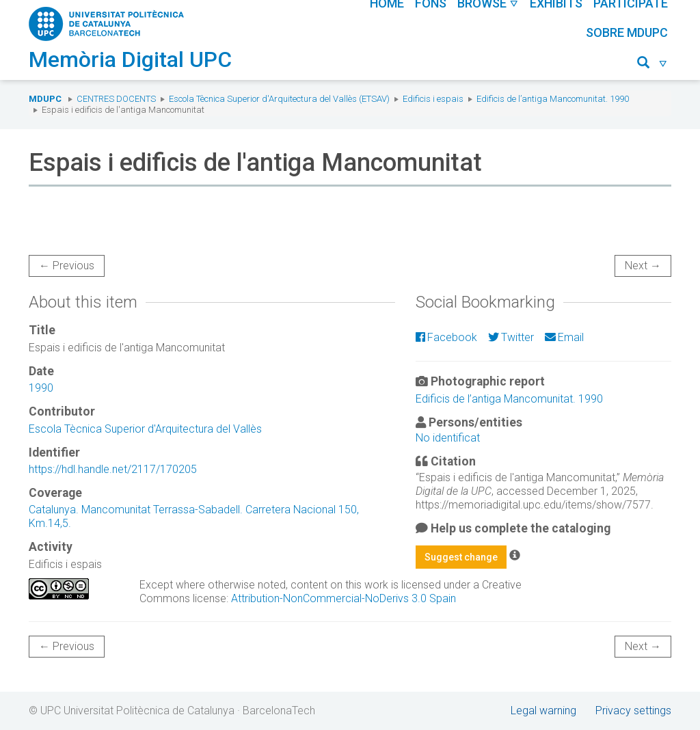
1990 (41, 388)
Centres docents (116, 99)
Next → (643, 266)
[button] (652, 65)
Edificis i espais (433, 99)
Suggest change (461, 557)
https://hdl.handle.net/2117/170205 (113, 469)
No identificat (448, 438)
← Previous (67, 266)
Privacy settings (633, 711)
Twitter (511, 337)
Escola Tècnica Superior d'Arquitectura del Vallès (145, 429)
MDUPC (45, 99)
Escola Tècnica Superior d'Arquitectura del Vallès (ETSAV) (279, 99)
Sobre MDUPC (627, 32)
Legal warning (543, 711)
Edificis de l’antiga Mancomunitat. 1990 (553, 99)
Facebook (446, 337)
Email (564, 337)
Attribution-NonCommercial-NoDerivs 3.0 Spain (344, 598)
